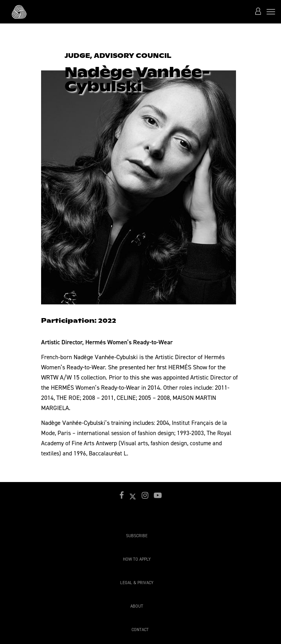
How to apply (137, 559)
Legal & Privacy (137, 583)
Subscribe (137, 536)
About (137, 606)
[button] (258, 12)
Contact (140, 630)
